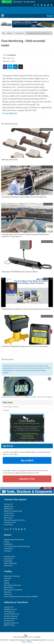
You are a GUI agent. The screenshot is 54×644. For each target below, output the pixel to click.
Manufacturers (10, 556)
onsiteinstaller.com (12, 614)
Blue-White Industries (12, 585)
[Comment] (21, 67)
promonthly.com (11, 618)
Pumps (7, 542)
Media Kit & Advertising (13, 511)
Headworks (8, 544)
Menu (3, 16)
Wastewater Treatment (13, 590)
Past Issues (8, 518)
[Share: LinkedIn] (15, 67)
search (50, 16)
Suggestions (9, 506)
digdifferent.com (10, 609)
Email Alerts (9, 513)
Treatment (8, 549)
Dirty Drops (8, 525)
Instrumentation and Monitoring (17, 546)
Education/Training (11, 576)
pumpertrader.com (11, 623)
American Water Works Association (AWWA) (21, 596)
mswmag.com (9, 611)
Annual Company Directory (14, 520)
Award (6, 581)
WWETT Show (9, 625)
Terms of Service (27, 642)
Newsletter (8, 509)
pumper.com (9, 621)
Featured (7, 578)
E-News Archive (10, 522)
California (8, 594)
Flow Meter (6, 410)
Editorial (10, 33)
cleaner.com (9, 607)
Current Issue (9, 515)
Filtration (8, 551)
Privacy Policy (49, 640)
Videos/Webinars (10, 563)
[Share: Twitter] (10, 67)
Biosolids (7, 592)
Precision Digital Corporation (11, 407)
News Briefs (9, 587)
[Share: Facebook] (5, 67)
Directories (8, 565)
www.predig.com (10, 113)
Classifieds (8, 561)
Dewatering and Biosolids (14, 539)
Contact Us (8, 504)
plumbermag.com (11, 616)
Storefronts (9, 559)
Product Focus (20, 33)
